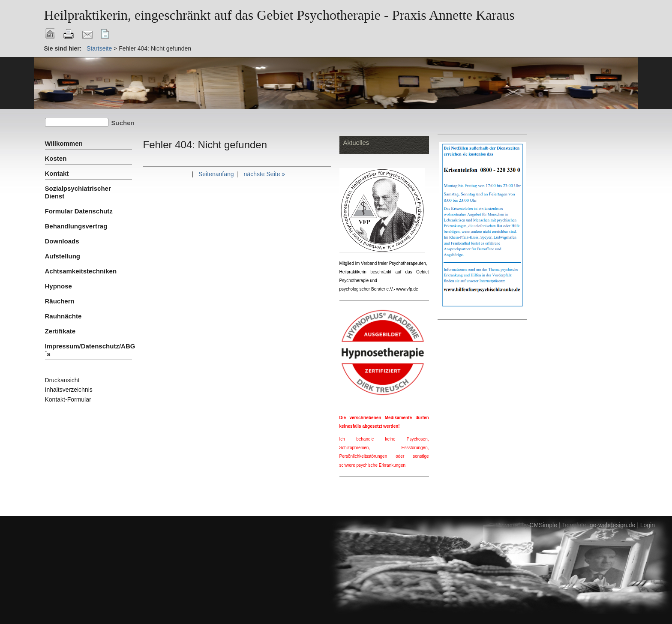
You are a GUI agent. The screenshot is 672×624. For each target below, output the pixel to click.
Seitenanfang (216, 174)
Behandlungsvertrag (76, 226)
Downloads (62, 241)
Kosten (56, 158)
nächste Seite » (265, 174)
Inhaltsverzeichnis (69, 390)
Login (648, 525)
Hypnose (58, 286)
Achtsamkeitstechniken (81, 271)
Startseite (99, 48)
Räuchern (60, 301)
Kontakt (57, 173)
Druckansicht (62, 380)
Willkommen (64, 143)
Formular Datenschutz (79, 211)
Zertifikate (60, 331)
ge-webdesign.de (613, 525)
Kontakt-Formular (68, 399)
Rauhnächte (63, 316)
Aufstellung (63, 256)
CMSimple (543, 525)
